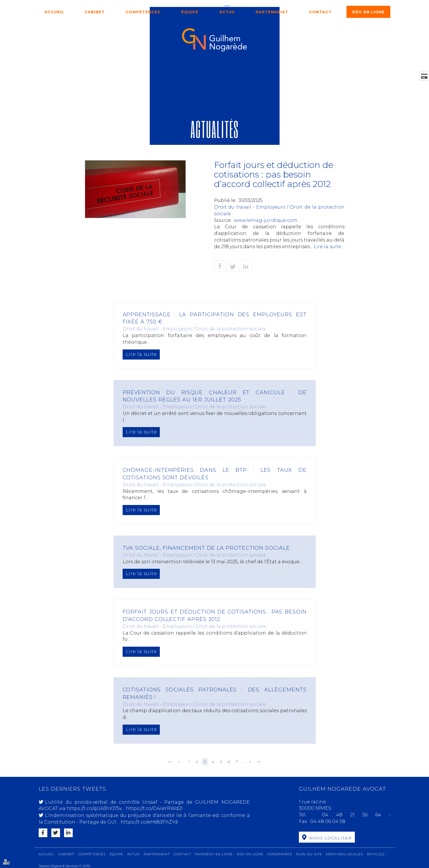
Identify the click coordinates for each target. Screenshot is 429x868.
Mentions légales (344, 854)
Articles (376, 854)
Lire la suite (327, 247)
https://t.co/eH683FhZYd (149, 822)
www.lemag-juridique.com (266, 220)
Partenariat (272, 12)
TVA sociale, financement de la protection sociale (207, 548)
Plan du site (309, 854)
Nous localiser (330, 838)
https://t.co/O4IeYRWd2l (154, 808)
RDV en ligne (368, 12)
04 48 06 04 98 (328, 821)
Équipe (190, 12)
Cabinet (95, 12)
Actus (227, 12)
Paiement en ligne (214, 854)
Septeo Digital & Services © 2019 (64, 866)
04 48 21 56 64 (355, 815)
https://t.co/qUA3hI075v (94, 808)
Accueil (54, 12)
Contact (320, 12)
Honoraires (280, 854)
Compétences (143, 12)
